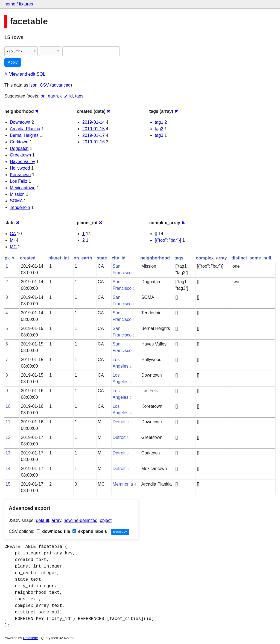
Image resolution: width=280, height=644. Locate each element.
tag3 (159, 135)
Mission (17, 194)
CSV (44, 85)
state (102, 258)
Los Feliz (19, 181)
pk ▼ (10, 258)
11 (8, 422)
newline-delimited (81, 520)
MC (13, 247)
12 (8, 437)
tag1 (159, 122)
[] (156, 234)
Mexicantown (23, 188)
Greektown (20, 155)
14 (8, 469)
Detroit (119, 422)
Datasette (30, 638)
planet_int (59, 258)
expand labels (90, 531)
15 (8, 484)
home (10, 4)
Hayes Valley (22, 162)
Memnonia (123, 484)
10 (8, 406)
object (106, 520)
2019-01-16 (94, 142)
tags (79, 96)
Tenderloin (20, 207)
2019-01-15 (94, 129)
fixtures (26, 4)
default (43, 520)
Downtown (20, 122)
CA (13, 234)
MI (12, 240)
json (33, 85)
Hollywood (20, 168)
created (28, 258)
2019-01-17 (94, 135)
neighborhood (155, 258)
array (56, 520)
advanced (61, 85)
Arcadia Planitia (25, 129)
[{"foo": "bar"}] (168, 240)
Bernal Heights (24, 135)
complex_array (212, 258)
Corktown (19, 142)
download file (53, 531)
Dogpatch (19, 148)
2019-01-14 (94, 122)
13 (8, 453)
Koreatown (20, 175)
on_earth (49, 96)
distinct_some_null (251, 258)
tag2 (159, 129)
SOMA (16, 201)
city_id (67, 96)
